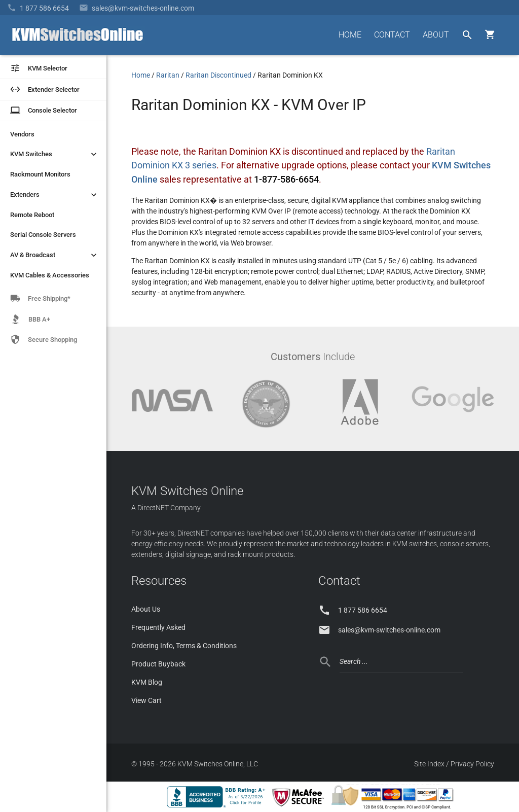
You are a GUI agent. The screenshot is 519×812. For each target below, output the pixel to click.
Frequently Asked (158, 627)
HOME (350, 35)
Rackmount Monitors (40, 174)
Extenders (54, 195)
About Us (146, 609)
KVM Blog (147, 682)
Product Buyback (158, 664)
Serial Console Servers (43, 235)
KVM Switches (54, 154)
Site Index (429, 764)
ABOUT (436, 35)
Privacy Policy (472, 764)
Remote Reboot (32, 215)
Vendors (22, 134)
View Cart (146, 700)
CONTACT (392, 35)
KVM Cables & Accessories (50, 275)
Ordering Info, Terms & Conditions (184, 646)
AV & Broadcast (54, 255)
